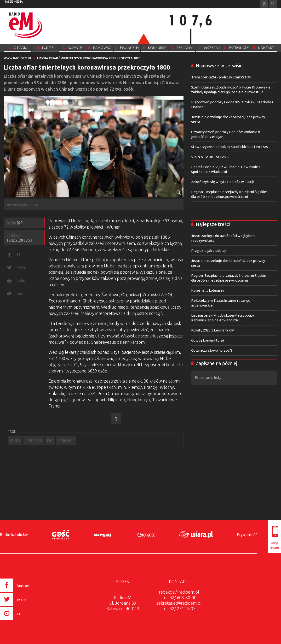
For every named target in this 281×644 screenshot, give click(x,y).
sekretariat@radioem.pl (179, 603)
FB (19, 254)
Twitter (21, 267)
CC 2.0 (34, 205)
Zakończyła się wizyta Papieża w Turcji (222, 182)
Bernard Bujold (17, 205)
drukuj (21, 280)
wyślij (20, 293)
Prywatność (247, 535)
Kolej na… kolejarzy (208, 290)
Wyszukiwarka (273, 4)
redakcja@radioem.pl (179, 592)
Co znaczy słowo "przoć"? (212, 350)
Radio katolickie (14, 535)
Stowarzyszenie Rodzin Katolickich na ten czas (229, 147)
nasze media (13, 2)
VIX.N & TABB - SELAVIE (210, 157)
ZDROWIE (66, 441)
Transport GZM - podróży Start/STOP (221, 77)
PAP (50, 441)
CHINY (15, 441)
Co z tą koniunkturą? (208, 340)
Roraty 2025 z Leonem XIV (213, 330)
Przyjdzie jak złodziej (208, 251)
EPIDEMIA (34, 441)
